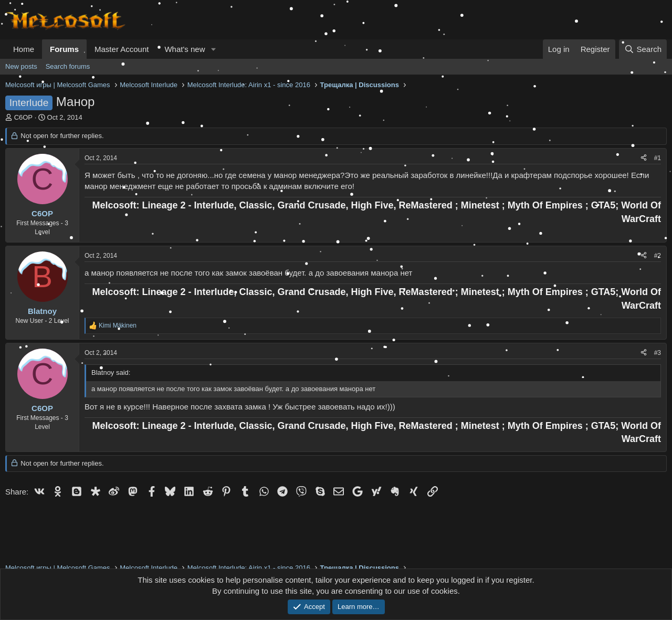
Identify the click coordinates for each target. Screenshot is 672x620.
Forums (64, 49)
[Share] (644, 158)
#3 (658, 353)
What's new (185, 49)
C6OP (23, 117)
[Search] (643, 49)
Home (24, 49)
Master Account (122, 49)
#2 (658, 256)
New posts (21, 66)
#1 (658, 158)
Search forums (68, 66)
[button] (213, 49)
